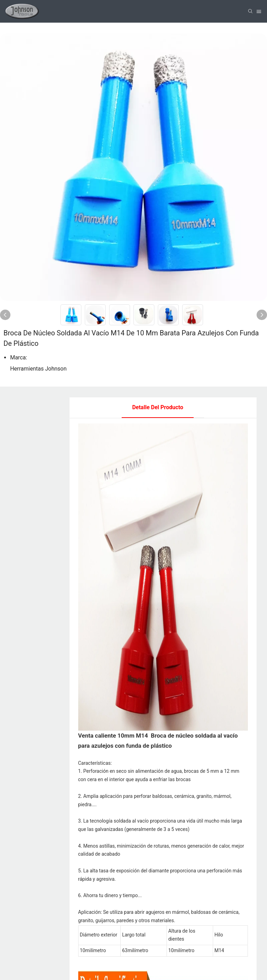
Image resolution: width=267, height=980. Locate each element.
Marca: (19, 357)
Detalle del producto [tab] (158, 407)
